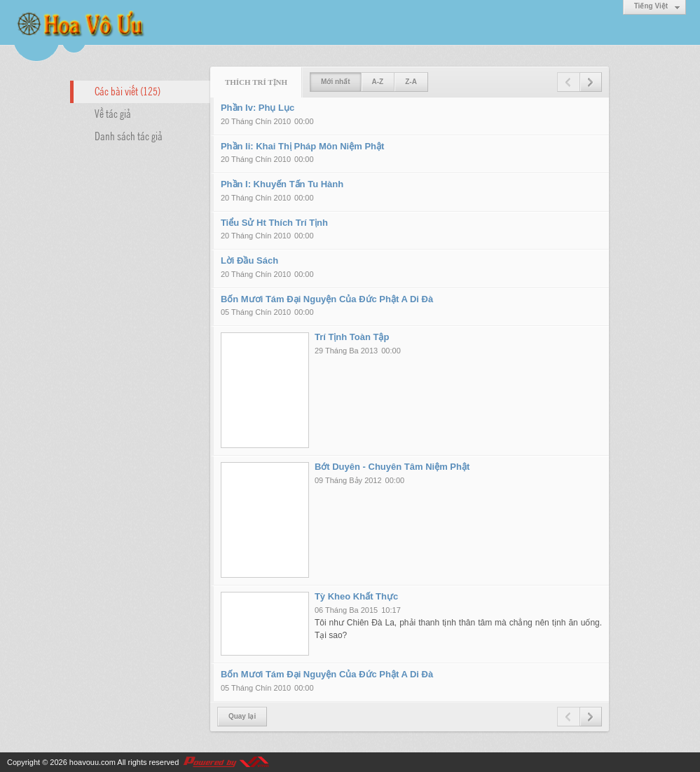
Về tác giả (113, 113)
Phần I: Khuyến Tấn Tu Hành (282, 184)
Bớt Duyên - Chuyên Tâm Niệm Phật (392, 467)
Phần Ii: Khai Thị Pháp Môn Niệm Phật (302, 146)
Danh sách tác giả (129, 135)
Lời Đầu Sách (249, 260)
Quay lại (242, 716)
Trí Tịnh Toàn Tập (352, 337)
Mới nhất (335, 82)
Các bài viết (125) (128, 90)
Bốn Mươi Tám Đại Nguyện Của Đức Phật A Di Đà (327, 299)
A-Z (378, 82)
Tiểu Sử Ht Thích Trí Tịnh (274, 223)
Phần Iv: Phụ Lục (258, 108)
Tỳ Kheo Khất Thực (356, 596)
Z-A (411, 82)
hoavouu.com (92, 762)
